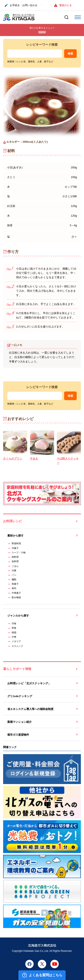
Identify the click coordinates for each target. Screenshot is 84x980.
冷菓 (14, 570)
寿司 (14, 588)
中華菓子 (16, 593)
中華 (14, 637)
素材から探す (15, 536)
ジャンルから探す (18, 616)
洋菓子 (15, 548)
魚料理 (15, 561)
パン (14, 575)
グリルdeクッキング (20, 696)
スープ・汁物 (19, 553)
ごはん (15, 566)
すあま (34, 459)
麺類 (14, 579)
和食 (14, 628)
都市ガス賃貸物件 (18, 735)
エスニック (17, 646)
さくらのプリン (13, 459)
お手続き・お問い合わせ (21, 5)
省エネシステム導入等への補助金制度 (30, 709)
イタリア (16, 641)
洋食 (14, 623)
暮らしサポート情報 (17, 669)
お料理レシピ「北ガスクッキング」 (29, 683)
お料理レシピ (13, 521)
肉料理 (15, 557)
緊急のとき (63, 5)
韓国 (14, 632)
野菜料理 (16, 543)
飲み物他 (16, 597)
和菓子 (15, 584)
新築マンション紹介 (20, 722)
